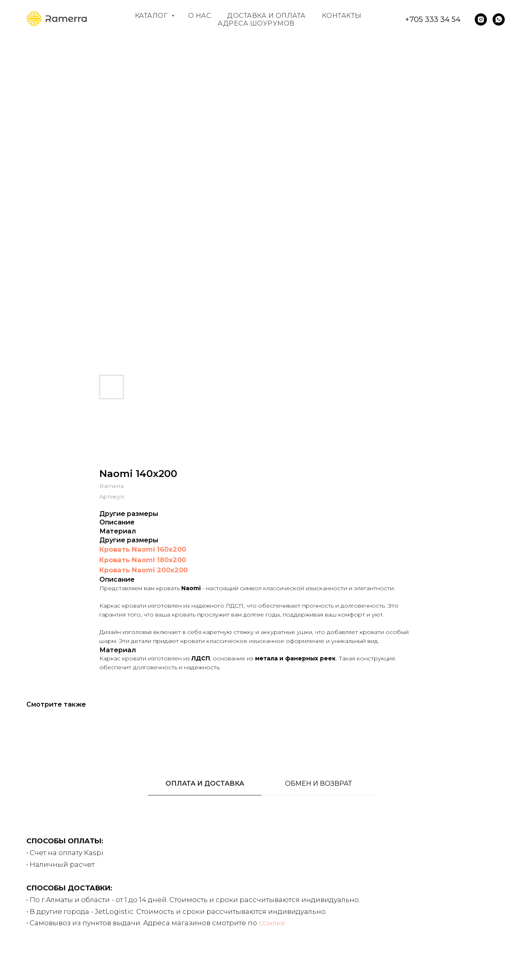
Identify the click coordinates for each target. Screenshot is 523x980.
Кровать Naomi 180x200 (143, 560)
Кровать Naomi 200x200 (144, 570)
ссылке (272, 923)
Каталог (152, 16)
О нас (200, 16)
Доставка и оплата (266, 16)
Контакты (342, 16)
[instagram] (481, 19)
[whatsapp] (499, 19)
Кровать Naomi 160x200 (143, 549)
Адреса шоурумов (256, 23)
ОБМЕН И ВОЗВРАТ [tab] (318, 783)
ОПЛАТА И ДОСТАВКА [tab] (205, 783)
